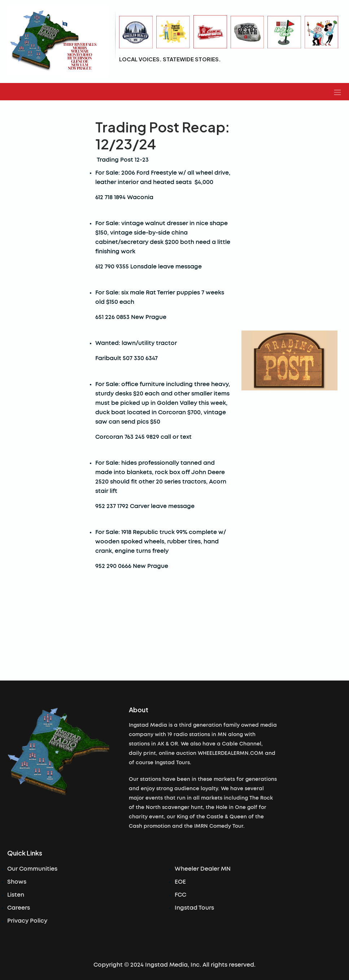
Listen (16, 895)
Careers (19, 908)
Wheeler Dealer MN (203, 869)
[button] (337, 92)
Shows (17, 882)
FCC (180, 895)
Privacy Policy (27, 921)
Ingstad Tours (194, 908)
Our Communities (32, 869)
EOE (180, 882)
